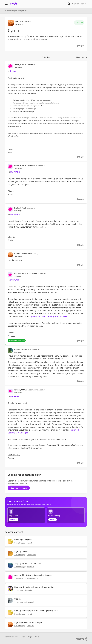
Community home (19, 488)
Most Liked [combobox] (82, 57)
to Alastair (41, 390)
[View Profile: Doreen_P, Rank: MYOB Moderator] (10, 391)
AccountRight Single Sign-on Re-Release (33, 575)
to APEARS (42, 273)
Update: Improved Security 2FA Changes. (49, 316)
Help (37, 637)
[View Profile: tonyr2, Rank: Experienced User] (10, 613)
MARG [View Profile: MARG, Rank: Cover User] (29, 543)
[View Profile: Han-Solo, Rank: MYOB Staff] (10, 589)
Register (75, 4)
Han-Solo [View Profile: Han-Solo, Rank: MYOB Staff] (28, 590)
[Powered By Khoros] (82, 638)
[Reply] (80, 46)
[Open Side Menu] (6, 4)
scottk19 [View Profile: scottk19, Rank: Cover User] (30, 566)
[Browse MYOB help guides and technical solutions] (26, 515)
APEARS (14, 71)
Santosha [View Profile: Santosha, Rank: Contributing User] (31, 626)
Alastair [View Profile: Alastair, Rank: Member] (17, 349)
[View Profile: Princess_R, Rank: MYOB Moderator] (10, 275)
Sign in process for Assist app (28, 623)
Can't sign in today (23, 540)
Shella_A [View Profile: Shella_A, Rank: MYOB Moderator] (17, 65)
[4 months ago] (20, 555)
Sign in (17, 599)
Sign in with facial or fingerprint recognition (34, 587)
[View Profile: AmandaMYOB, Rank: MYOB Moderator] (10, 577)
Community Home (12, 637)
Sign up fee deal (22, 552)
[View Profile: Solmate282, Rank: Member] (10, 553)
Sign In (83, 4)
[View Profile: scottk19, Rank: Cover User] (10, 565)
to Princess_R (33, 349)
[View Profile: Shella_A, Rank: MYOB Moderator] (10, 66)
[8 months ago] (20, 626)
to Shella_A (40, 165)
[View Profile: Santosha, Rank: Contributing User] (10, 624)
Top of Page (27, 637)
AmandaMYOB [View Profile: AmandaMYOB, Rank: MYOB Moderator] (33, 578)
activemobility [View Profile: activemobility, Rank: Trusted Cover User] (30, 602)
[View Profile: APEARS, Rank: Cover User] (11, 23)
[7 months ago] (20, 566)
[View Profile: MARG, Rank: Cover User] (10, 541)
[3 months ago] (20, 543)
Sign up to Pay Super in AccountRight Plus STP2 (36, 611)
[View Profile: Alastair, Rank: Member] (10, 351)
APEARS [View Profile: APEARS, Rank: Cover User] (18, 21)
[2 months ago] (20, 578)
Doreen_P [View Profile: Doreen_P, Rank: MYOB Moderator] (18, 390)
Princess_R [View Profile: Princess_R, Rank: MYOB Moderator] (18, 273)
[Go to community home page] (13, 4)
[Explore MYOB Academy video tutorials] (66, 515)
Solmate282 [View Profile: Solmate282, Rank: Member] (32, 555)
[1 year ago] (19, 590)
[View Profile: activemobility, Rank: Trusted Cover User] (10, 601)
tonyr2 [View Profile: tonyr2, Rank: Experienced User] (29, 614)
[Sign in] (24, 67)
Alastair (16, 396)
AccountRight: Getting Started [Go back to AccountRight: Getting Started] (16, 11)
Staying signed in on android (27, 563)
